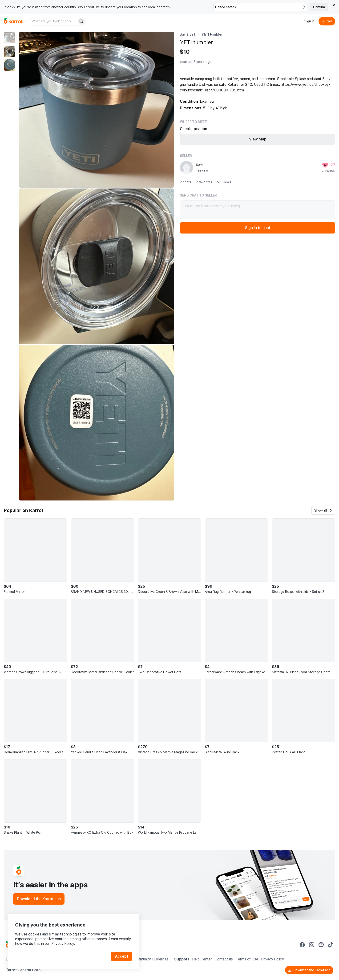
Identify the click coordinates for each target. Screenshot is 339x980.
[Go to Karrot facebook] (302, 945)
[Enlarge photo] (97, 110)
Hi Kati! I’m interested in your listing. (258, 210)
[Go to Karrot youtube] (321, 945)
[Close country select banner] (334, 5)
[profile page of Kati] (186, 168)
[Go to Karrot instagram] (312, 945)
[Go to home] (13, 21)
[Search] (81, 21)
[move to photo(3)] (9, 65)
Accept (121, 956)
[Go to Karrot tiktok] (331, 945)
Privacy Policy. (63, 944)
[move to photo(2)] (9, 51)
